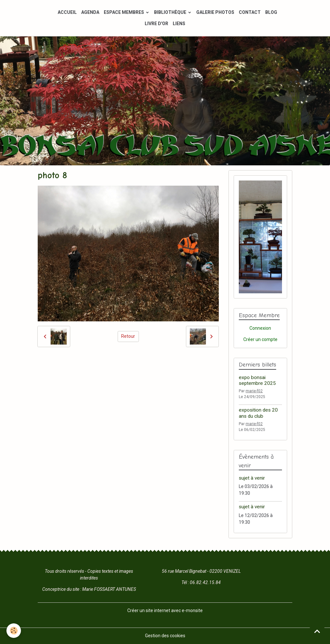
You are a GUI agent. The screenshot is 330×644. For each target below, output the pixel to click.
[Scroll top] (317, 631)
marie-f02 (254, 391)
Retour (128, 336)
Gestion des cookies (165, 636)
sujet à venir (252, 478)
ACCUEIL (67, 12)
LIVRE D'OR (156, 24)
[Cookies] (14, 631)
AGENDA (90, 12)
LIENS (179, 24)
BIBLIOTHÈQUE (171, 12)
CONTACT (250, 12)
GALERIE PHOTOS (215, 12)
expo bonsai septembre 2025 (257, 380)
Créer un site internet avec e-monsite (165, 610)
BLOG (271, 12)
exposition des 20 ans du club (258, 413)
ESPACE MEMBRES (124, 12)
